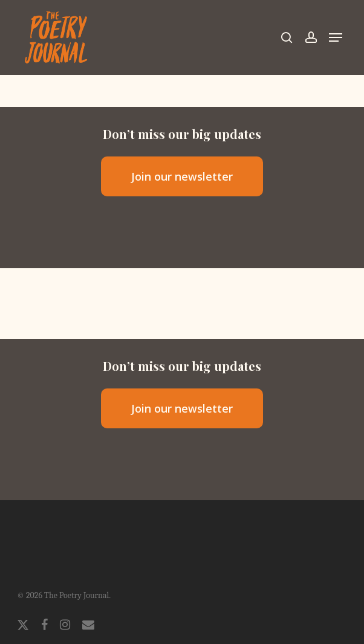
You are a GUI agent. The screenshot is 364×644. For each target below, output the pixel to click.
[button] (336, 37)
